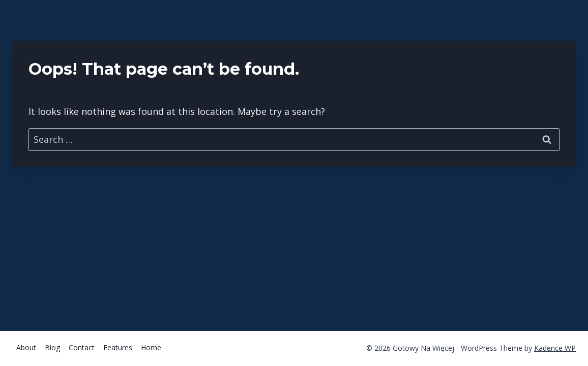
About (26, 347)
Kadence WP (555, 348)
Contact (82, 347)
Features (118, 347)
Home (151, 347)
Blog (52, 347)
